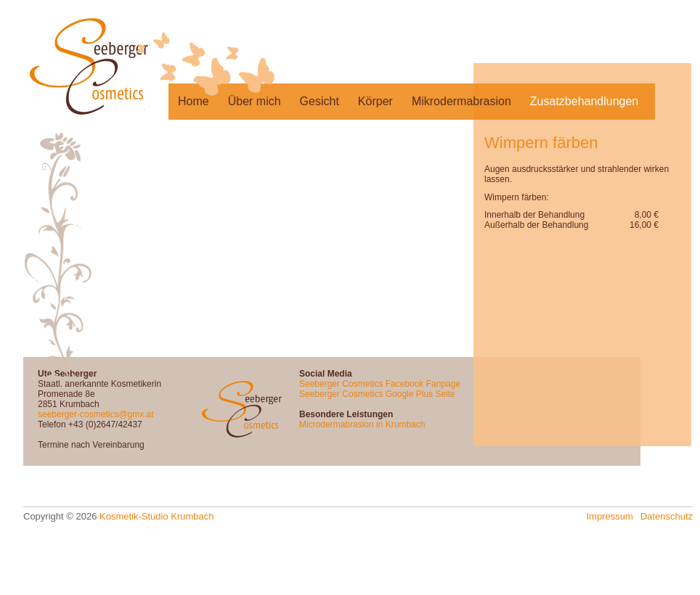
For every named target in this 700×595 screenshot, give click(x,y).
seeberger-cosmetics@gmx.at (96, 414)
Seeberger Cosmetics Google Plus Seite (377, 394)
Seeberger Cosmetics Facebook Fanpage (380, 384)
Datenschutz (667, 516)
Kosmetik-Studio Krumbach (157, 516)
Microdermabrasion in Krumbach (362, 424)
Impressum (609, 516)
